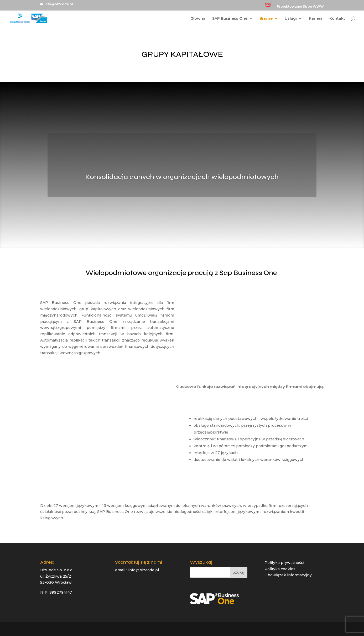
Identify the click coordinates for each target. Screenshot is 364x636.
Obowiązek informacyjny (288, 575)
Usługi (291, 19)
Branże (266, 19)
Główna (198, 19)
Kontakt (337, 19)
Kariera (316, 19)
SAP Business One (230, 19)
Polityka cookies (280, 569)
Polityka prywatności (284, 563)
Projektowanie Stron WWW (300, 7)
